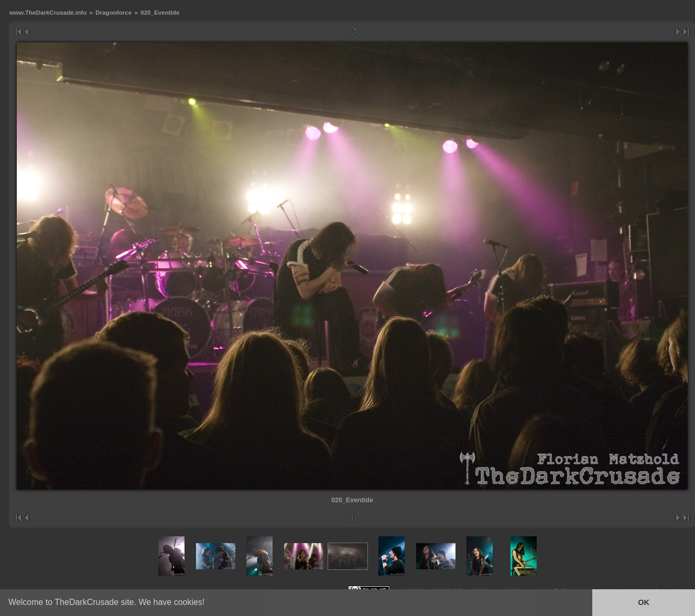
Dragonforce (113, 12)
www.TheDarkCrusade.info (48, 12)
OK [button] (644, 602)
